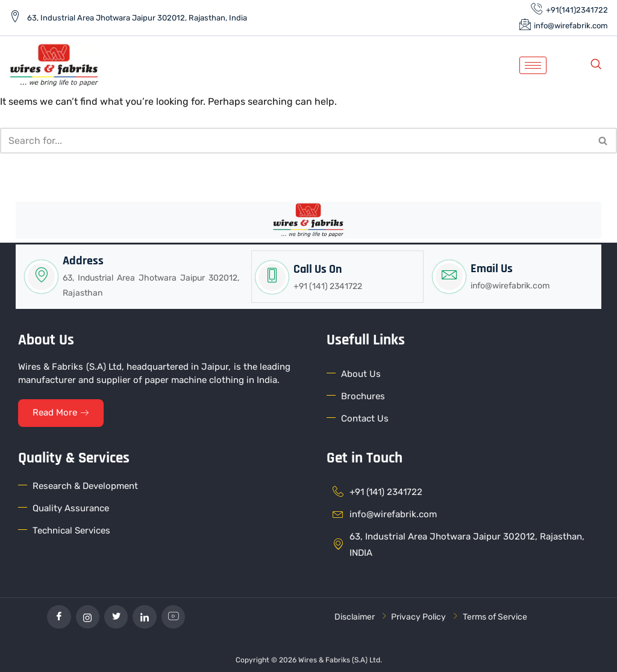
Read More (61, 411)
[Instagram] (87, 616)
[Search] (295, 141)
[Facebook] (58, 616)
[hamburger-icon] (533, 65)
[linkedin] (145, 616)
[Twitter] (116, 616)
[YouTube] (174, 616)
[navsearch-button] (596, 65)
